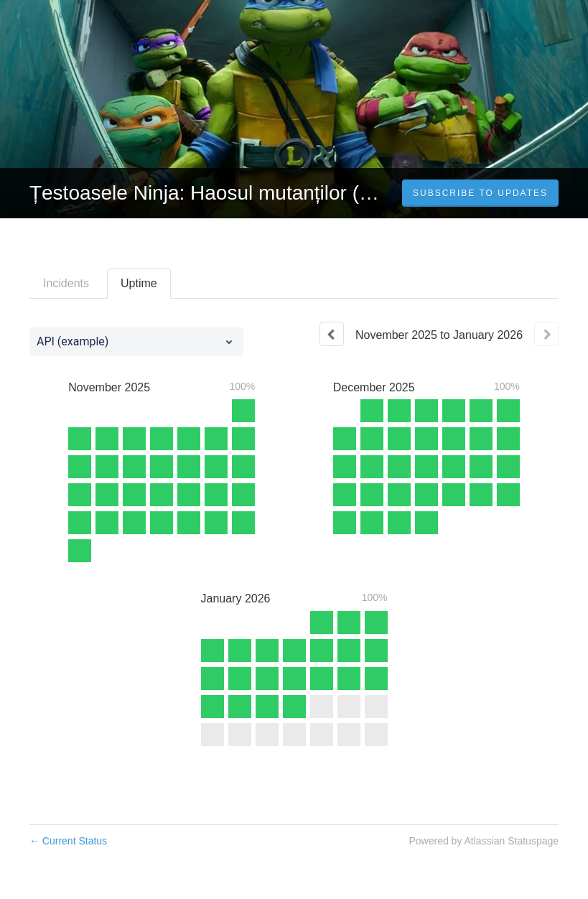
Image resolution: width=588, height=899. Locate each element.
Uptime (139, 283)
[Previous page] (332, 334)
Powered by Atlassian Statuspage (484, 841)
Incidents (66, 283)
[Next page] (546, 334)
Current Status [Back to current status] (68, 841)
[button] (480, 193)
